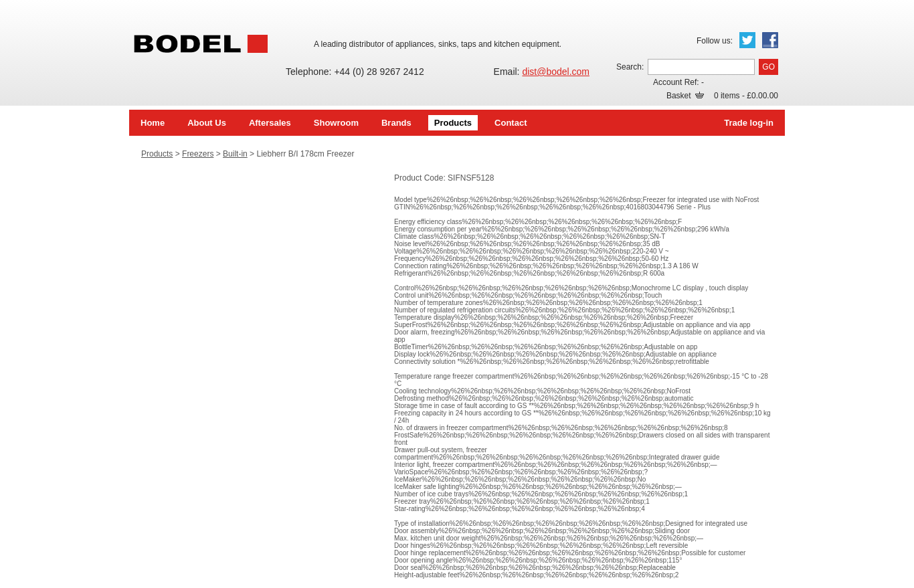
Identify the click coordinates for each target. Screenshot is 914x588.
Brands (396, 123)
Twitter (747, 40)
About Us (207, 123)
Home (153, 123)
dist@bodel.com (556, 72)
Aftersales (270, 123)
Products (453, 123)
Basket (685, 96)
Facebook (770, 40)
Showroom (336, 123)
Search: (630, 67)
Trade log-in (749, 123)
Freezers (198, 154)
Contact (511, 123)
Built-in (235, 154)
